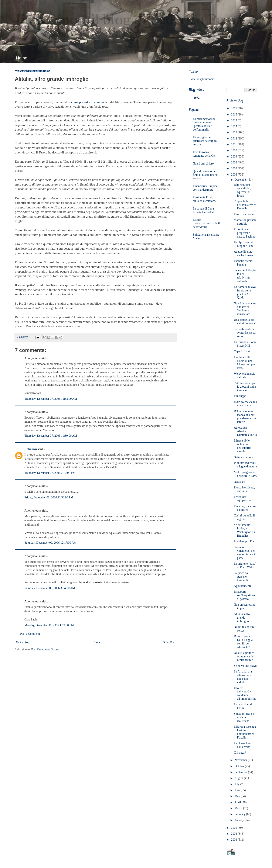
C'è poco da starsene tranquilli (241, 577)
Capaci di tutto (242, 351)
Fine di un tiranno (244, 214)
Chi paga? (240, 753)
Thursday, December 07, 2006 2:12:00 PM (50, 473)
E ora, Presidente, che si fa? (244, 489)
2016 (234, 115)
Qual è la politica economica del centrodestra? (244, 656)
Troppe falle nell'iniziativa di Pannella (245, 205)
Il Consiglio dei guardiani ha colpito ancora (205, 141)
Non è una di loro (203, 164)
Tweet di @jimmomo (202, 79)
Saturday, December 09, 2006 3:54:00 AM (50, 588)
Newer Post (23, 642)
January (240, 820)
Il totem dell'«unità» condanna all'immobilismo (245, 693)
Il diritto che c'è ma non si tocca (245, 404)
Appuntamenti (242, 586)
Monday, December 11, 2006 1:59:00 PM (49, 625)
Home (22, 58)
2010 (234, 150)
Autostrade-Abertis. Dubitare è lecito (245, 431)
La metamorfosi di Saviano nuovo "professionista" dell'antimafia (204, 124)
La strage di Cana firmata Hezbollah (204, 210)
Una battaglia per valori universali (245, 322)
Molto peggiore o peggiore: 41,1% (245, 474)
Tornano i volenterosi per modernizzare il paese (245, 552)
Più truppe (240, 396)
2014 (234, 126)
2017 (234, 108)
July (237, 784)
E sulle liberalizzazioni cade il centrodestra (206, 223)
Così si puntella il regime (244, 517)
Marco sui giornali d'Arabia (245, 222)
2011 (234, 144)
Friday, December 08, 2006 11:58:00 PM (49, 497)
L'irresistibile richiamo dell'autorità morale (242, 446)
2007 (234, 168)
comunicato (102, 102)
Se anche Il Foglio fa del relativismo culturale (245, 276)
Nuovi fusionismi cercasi (244, 629)
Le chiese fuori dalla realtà (243, 745)
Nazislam (239, 482)
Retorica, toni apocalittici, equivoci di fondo (242, 190)
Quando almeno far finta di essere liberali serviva (206, 175)
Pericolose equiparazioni (243, 499)
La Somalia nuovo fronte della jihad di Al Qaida (245, 292)
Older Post (169, 642)
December (241, 180)
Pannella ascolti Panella (243, 263)
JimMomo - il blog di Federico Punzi (129, 20)
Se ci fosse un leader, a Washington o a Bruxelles (245, 530)
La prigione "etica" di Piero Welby (245, 566)
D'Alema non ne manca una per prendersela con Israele (245, 417)
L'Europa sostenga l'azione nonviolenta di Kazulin (245, 732)
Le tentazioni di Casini (243, 706)
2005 (234, 828)
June (238, 790)
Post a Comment (30, 634)
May (238, 796)
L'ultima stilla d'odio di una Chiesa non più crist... (244, 363)
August (239, 778)
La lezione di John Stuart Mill (245, 344)
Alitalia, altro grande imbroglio (242, 618)
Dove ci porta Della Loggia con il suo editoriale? (243, 642)
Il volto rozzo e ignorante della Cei (204, 154)
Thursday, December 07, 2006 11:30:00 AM (51, 436)
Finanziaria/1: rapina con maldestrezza (205, 188)
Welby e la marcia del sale (244, 376)
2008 (234, 162)
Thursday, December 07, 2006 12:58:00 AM (51, 399)
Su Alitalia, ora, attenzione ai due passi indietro (243, 677)
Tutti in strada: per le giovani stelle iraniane (245, 387)
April (238, 802)
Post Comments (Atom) (45, 649)
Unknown (31, 449)
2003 (234, 840)
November (241, 760)
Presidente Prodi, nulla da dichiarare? (205, 199)
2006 (234, 175)
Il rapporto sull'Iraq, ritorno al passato (245, 595)
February (240, 814)
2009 (234, 157)
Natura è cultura (243, 457)
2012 (234, 139)
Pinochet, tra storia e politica (245, 508)
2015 (234, 120)
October (240, 766)
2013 (234, 132)
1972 (197, 98)
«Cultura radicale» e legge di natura (245, 465)
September (241, 772)
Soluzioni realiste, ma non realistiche (244, 717)
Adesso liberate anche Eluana (243, 253)
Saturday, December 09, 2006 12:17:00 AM (50, 543)
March (239, 808)
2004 (234, 834)
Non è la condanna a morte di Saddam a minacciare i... (245, 309)
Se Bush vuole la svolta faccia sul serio (245, 333)
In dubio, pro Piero (245, 541)
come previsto (80, 102)
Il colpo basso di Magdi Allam (244, 244)
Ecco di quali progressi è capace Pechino (245, 233)
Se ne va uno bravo (245, 666)
